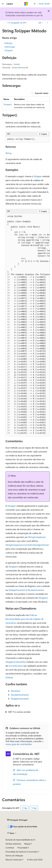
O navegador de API (17, 23)
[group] (28, 325)
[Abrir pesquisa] (35, 4)
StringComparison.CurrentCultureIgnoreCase (27, 545)
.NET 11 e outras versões (19, 712)
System (17, 64)
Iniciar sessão (44, 4)
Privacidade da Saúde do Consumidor (21, 852)
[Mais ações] (47, 23)
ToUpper (38, 176)
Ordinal (9, 677)
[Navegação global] (3, 4)
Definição (8, 43)
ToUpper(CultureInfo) (16, 662)
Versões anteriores (13, 844)
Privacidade (22, 848)
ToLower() (16, 691)
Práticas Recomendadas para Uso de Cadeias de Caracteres (24, 619)
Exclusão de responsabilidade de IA (20, 840)
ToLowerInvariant (36, 590)
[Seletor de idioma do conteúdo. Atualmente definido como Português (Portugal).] (17, 820)
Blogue (27, 844)
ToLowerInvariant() (20, 695)
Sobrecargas (10, 47)
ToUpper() (9, 50)
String (8, 153)
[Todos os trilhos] (5, 23)
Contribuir (10, 848)
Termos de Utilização (14, 856)
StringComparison (37, 537)
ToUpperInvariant (17, 590)
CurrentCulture (16, 666)
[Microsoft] (26, 4)
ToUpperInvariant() (20, 699)
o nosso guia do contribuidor (24, 743)
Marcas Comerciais (14, 860)
